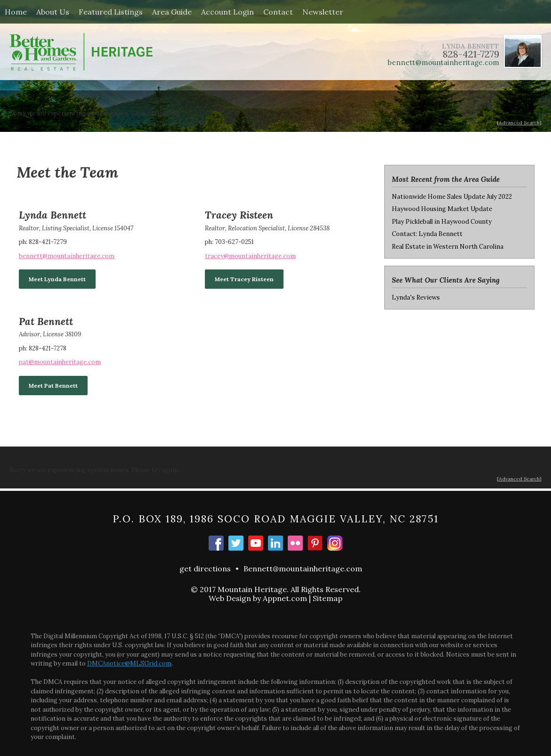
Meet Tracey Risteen (244, 279)
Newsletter (323, 12)
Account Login (227, 12)
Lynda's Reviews (416, 297)
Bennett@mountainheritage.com (303, 569)
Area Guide (172, 12)
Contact (278, 12)
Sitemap (328, 598)
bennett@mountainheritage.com (443, 62)
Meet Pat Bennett (53, 386)
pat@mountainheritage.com (60, 362)
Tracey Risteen (239, 215)
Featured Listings (111, 12)
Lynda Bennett (53, 215)
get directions (205, 569)
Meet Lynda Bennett (57, 279)
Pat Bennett (46, 321)
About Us (53, 12)
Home (16, 12)
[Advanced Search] (519, 123)
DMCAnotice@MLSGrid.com (129, 663)
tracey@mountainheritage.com (250, 256)
